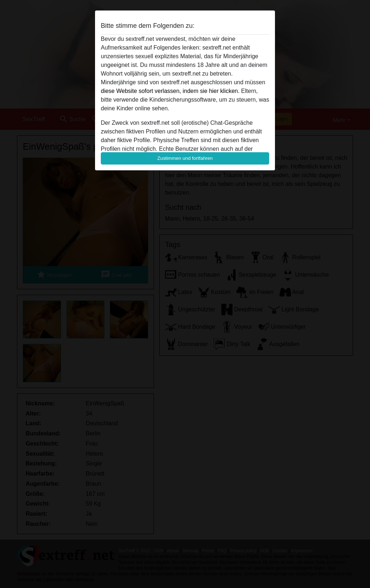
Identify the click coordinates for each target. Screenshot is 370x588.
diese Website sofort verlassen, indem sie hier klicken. (170, 91)
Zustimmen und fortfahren (185, 158)
